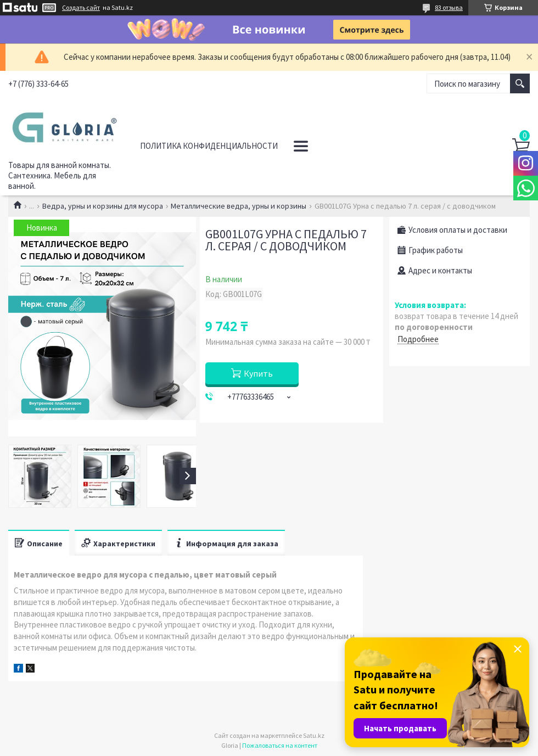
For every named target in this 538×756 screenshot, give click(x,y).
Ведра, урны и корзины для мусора (103, 206)
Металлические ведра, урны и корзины (239, 206)
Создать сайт (81, 8)
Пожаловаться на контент (280, 745)
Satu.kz (314, 735)
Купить (258, 373)
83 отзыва (449, 7)
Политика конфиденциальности (209, 146)
